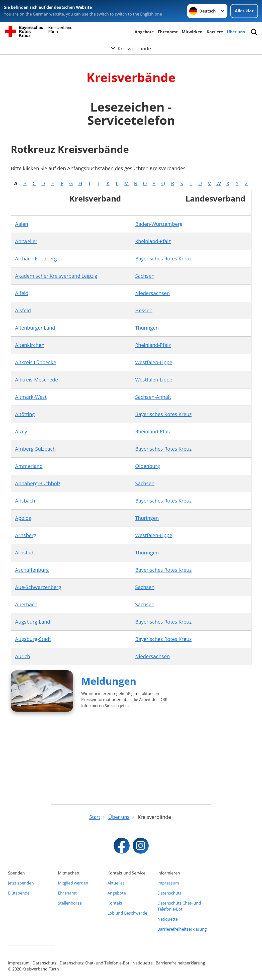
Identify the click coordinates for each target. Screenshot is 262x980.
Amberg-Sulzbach (35, 449)
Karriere (215, 32)
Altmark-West (31, 397)
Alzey (21, 431)
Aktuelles (116, 883)
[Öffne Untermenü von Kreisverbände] (131, 49)
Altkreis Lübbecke (36, 362)
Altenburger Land (35, 328)
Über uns (236, 32)
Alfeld (22, 293)
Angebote (144, 32)
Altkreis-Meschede (36, 380)
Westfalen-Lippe (154, 362)
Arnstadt (25, 553)
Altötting (25, 414)
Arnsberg (26, 535)
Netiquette (168, 919)
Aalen (22, 224)
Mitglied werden (73, 883)
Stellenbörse (70, 903)
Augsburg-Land (33, 622)
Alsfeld (23, 310)
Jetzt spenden (21, 883)
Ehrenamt (168, 32)
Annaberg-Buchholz (38, 483)
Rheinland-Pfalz (153, 241)
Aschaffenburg (32, 570)
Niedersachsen (152, 293)
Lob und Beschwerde (127, 913)
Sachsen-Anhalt (153, 397)
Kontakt (115, 903)
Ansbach (25, 501)
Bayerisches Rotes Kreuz (163, 259)
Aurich (23, 656)
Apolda (23, 518)
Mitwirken (192, 32)
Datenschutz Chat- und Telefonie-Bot (179, 906)
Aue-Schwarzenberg (38, 587)
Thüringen (147, 328)
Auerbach (26, 604)
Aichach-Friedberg (36, 259)
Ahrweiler (26, 241)
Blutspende (19, 893)
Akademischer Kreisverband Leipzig (56, 276)
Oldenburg (148, 466)
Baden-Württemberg (159, 224)
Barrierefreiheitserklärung (181, 929)
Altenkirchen (30, 345)
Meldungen (109, 681)
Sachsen (145, 276)
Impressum (168, 883)
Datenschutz (169, 893)
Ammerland (29, 466)
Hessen (144, 310)
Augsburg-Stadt (33, 639)
